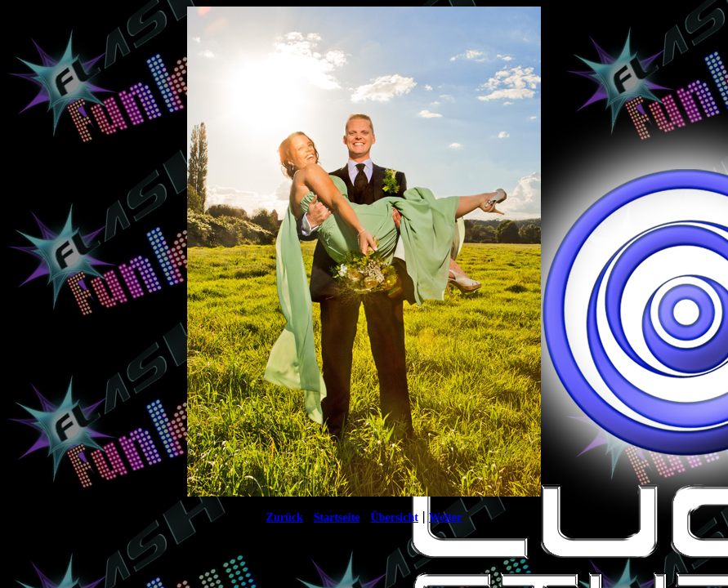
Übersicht (395, 517)
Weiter (445, 517)
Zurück (285, 517)
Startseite (337, 517)
